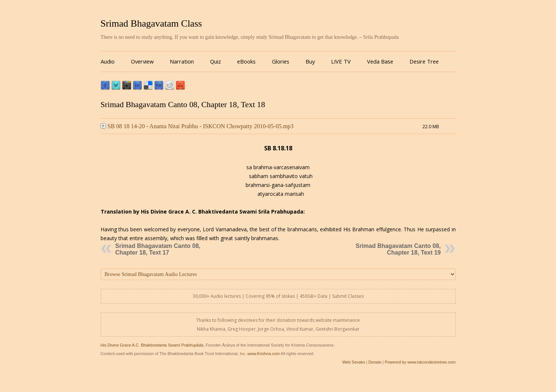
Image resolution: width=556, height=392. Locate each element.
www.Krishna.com (264, 354)
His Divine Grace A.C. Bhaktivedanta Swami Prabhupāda (152, 345)
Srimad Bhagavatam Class (151, 23)
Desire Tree (424, 61)
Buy (310, 61)
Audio (108, 61)
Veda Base (380, 61)
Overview (142, 61)
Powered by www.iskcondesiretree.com (420, 362)
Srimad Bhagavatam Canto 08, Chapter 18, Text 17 (158, 249)
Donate (375, 362)
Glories (281, 61)
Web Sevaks (354, 362)
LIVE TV (341, 61)
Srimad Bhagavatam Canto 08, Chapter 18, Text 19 (398, 249)
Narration (182, 61)
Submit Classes (348, 296)
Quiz (215, 61)
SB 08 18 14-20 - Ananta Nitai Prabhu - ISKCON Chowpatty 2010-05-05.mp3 (197, 126)
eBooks (246, 61)
